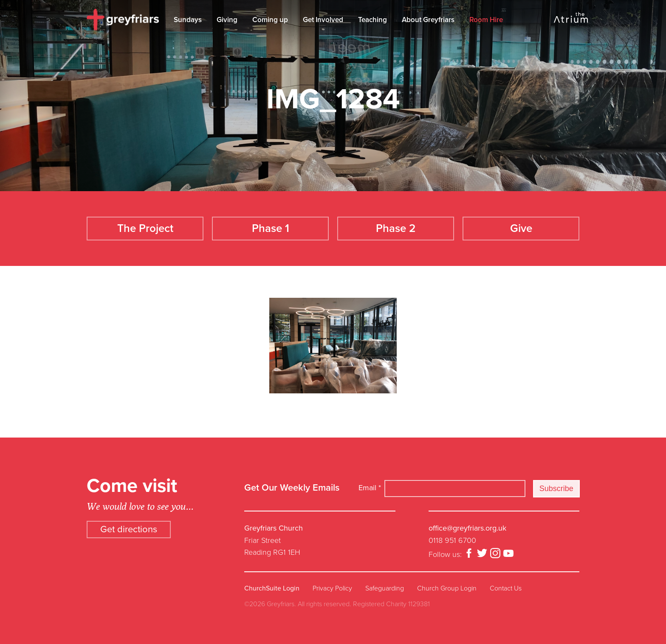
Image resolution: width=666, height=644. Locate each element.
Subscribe (556, 489)
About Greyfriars (428, 20)
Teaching (373, 20)
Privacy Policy (332, 588)
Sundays (188, 20)
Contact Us (506, 588)
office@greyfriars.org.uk (467, 528)
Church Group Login (447, 588)
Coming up (270, 20)
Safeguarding (385, 588)
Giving (227, 20)
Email (370, 488)
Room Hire (486, 20)
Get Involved (323, 20)
